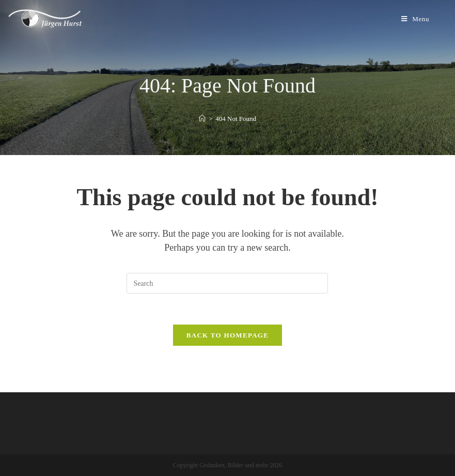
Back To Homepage (227, 335)
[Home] (202, 119)
